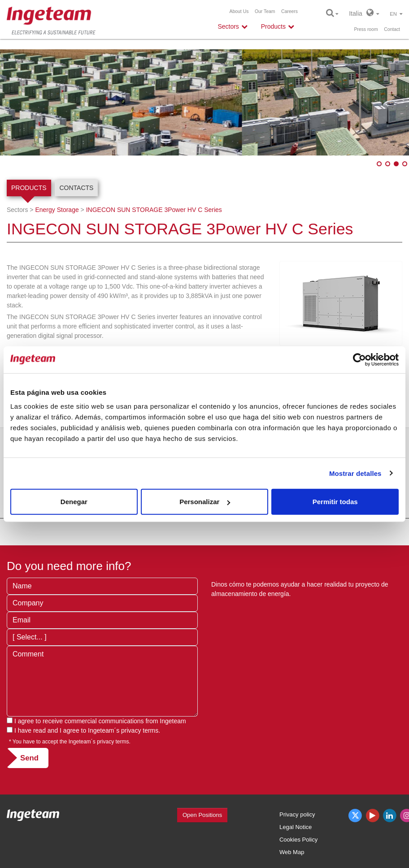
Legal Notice (296, 827)
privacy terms (140, 730)
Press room (366, 29)
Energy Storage (57, 210)
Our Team (265, 11)
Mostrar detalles (355, 473)
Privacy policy (297, 814)
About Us (239, 11)
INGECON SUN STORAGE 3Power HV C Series (154, 210)
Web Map (292, 852)
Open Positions (202, 815)
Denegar (74, 502)
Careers (289, 11)
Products (29, 188)
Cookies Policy (298, 840)
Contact (392, 29)
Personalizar (205, 502)
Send (29, 758)
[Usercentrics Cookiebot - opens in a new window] (359, 359)
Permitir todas (335, 502)
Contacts (76, 188)
